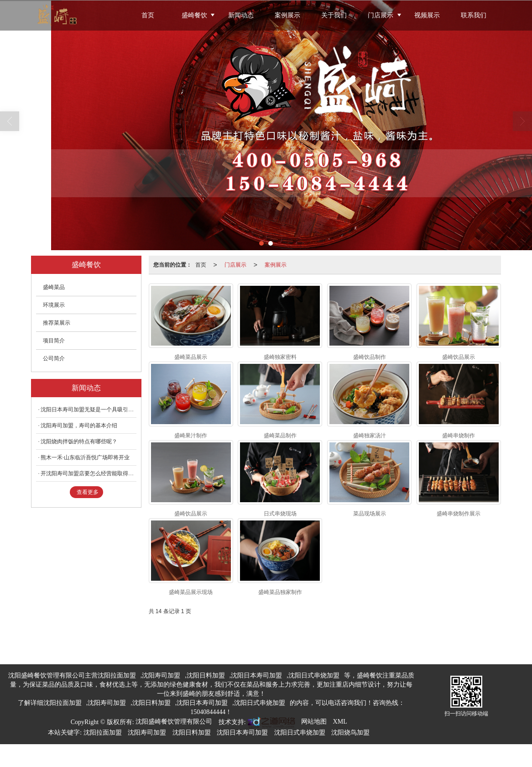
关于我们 (334, 15)
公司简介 (54, 358)
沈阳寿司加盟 (161, 675)
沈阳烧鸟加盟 (350, 733)
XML (340, 722)
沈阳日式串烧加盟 (314, 675)
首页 (148, 15)
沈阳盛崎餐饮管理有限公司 (174, 722)
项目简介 (54, 341)
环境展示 (54, 305)
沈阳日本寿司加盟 (256, 675)
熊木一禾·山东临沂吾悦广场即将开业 (85, 457)
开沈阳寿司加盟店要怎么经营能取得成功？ (93, 473)
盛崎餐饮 (194, 15)
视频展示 (427, 15)
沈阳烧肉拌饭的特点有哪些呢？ (79, 441)
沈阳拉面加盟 (117, 675)
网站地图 (314, 722)
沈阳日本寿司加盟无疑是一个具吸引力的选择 (95, 410)
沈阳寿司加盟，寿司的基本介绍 (79, 426)
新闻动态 (241, 15)
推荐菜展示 (57, 323)
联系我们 (474, 15)
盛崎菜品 (54, 287)
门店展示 (381, 15)
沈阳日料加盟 (206, 675)
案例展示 (287, 15)
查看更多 (88, 492)
